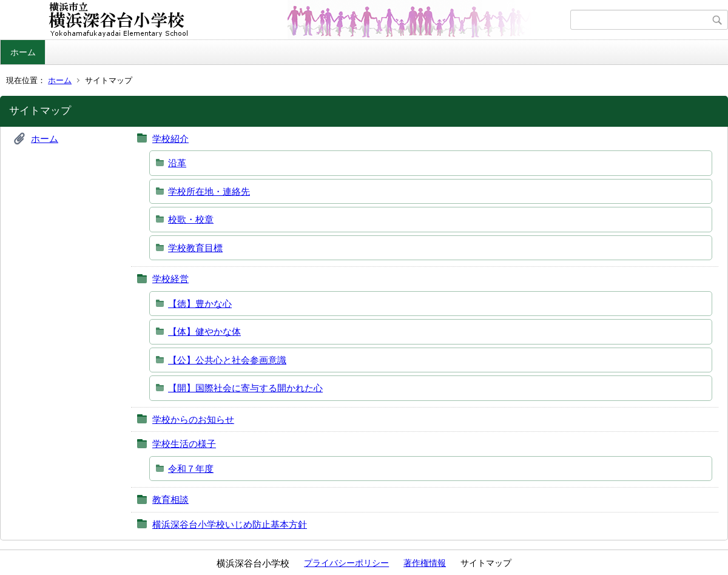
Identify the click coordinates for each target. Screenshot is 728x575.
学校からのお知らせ (193, 419)
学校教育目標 (195, 248)
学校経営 (170, 279)
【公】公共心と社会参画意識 (227, 360)
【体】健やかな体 (204, 331)
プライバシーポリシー (346, 563)
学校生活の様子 (184, 444)
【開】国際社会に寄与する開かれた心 (245, 388)
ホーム (23, 52)
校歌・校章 (191, 219)
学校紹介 (170, 139)
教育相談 (170, 499)
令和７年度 (191, 469)
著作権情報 (425, 563)
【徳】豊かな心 (200, 304)
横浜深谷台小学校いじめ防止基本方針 (230, 524)
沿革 (177, 163)
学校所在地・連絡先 (209, 191)
